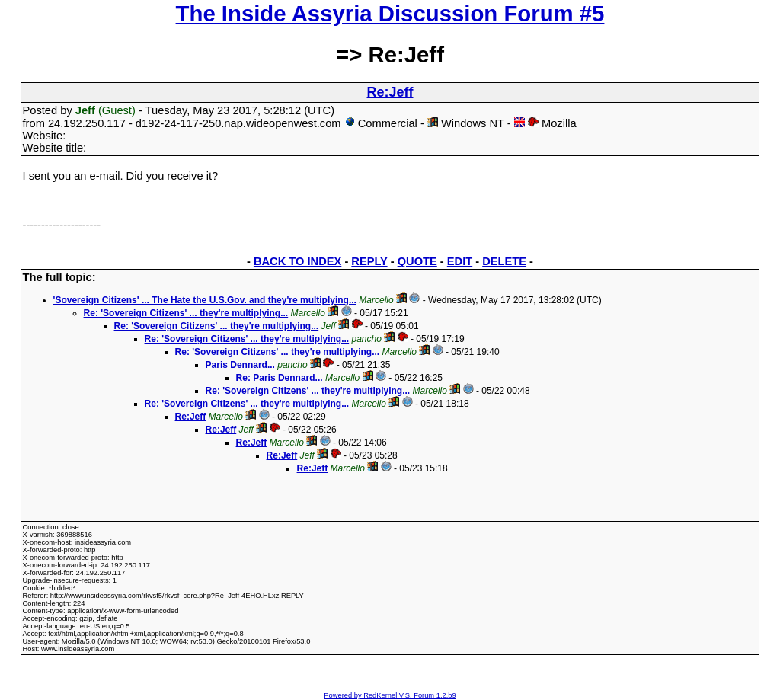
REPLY (369, 261)
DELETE (504, 261)
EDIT (460, 261)
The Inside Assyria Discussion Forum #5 (390, 13)
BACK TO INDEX (297, 261)
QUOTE (417, 261)
